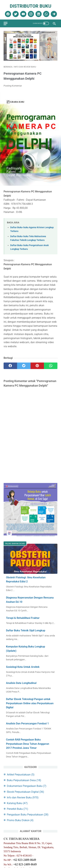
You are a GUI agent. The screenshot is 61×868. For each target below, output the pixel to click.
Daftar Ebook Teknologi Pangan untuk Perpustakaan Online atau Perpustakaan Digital (30, 703)
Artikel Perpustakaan (21, 775)
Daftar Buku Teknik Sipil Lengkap (26, 630)
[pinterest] (37, 366)
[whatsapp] (46, 14)
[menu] (6, 24)
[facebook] (8, 14)
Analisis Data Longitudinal (21, 683)
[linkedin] (38, 14)
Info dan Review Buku (23, 797)
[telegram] (53, 14)
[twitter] (15, 14)
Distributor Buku (30, 6)
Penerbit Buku (17, 809)
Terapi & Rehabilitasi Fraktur (23, 618)
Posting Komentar (13, 86)
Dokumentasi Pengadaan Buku (27, 786)
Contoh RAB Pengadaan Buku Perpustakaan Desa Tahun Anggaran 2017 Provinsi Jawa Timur (28, 744)
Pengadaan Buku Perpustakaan (28, 815)
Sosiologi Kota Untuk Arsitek (23, 667)
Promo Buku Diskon (20, 820)
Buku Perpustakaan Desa (24, 780)
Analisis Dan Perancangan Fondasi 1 (27, 723)
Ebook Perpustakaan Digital (25, 792)
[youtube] (23, 14)
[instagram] (30, 14)
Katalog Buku (17, 803)
